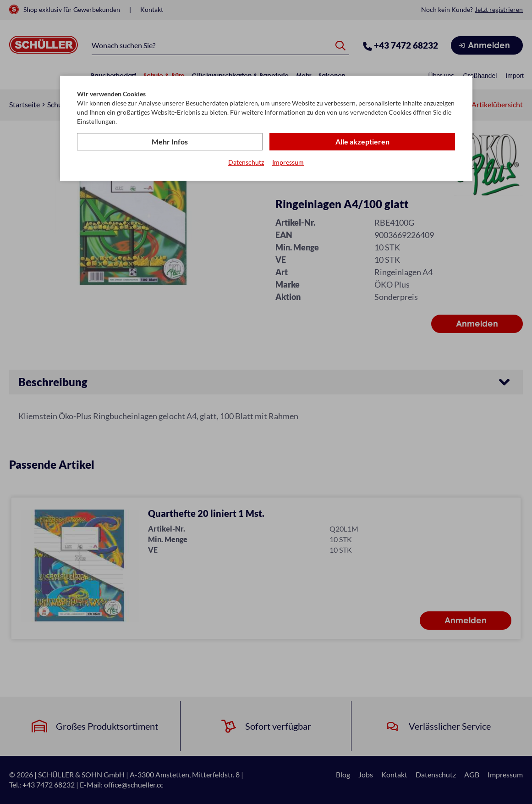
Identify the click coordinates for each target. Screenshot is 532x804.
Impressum (288, 162)
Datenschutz (246, 162)
